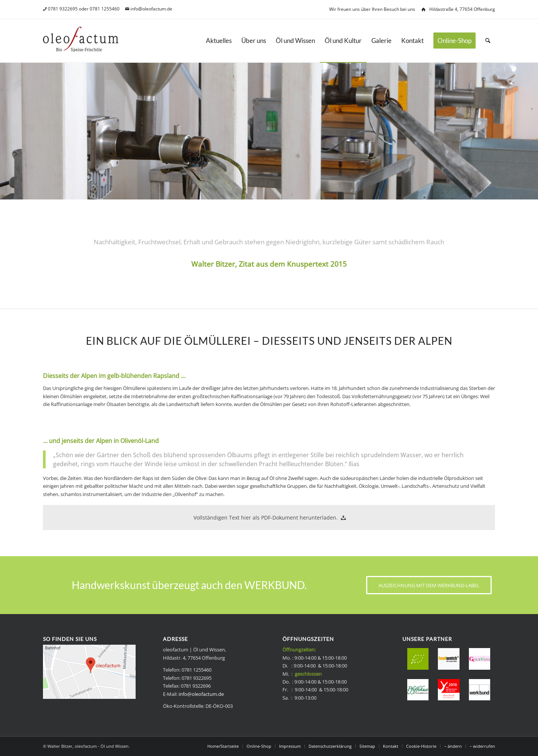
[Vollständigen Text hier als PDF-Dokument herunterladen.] (269, 517)
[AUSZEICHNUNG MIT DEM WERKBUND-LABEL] (429, 585)
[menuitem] (219, 41)
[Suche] (488, 41)
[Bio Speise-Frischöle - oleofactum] (81, 41)
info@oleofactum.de (151, 9)
